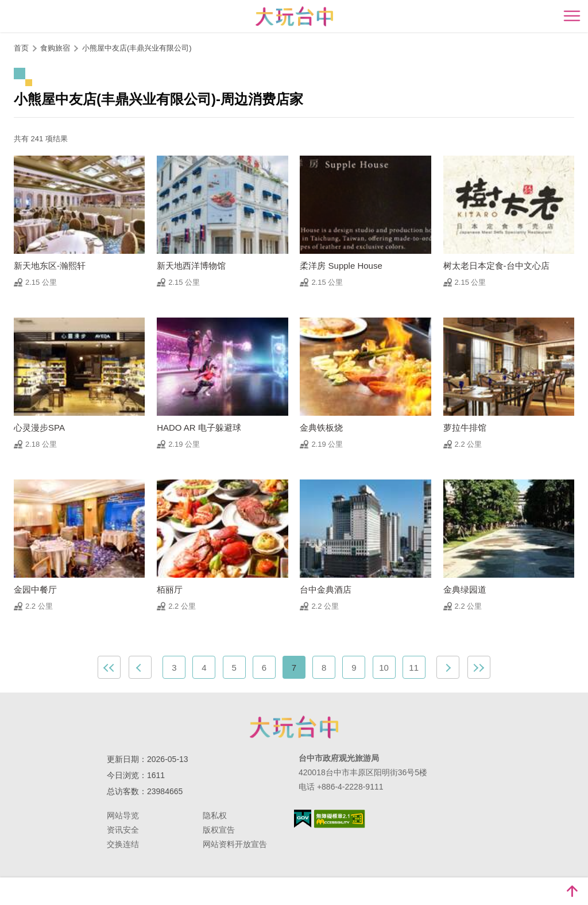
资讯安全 (123, 830)
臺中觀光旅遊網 (294, 16)
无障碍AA (340, 819)
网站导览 (123, 815)
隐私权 (215, 815)
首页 (21, 48)
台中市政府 (294, 727)
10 (384, 668)
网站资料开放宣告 (235, 844)
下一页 (448, 667)
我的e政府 (303, 819)
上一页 (140, 667)
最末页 (479, 667)
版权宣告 (219, 830)
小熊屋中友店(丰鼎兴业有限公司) (137, 48)
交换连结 (123, 844)
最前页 (109, 667)
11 (414, 668)
